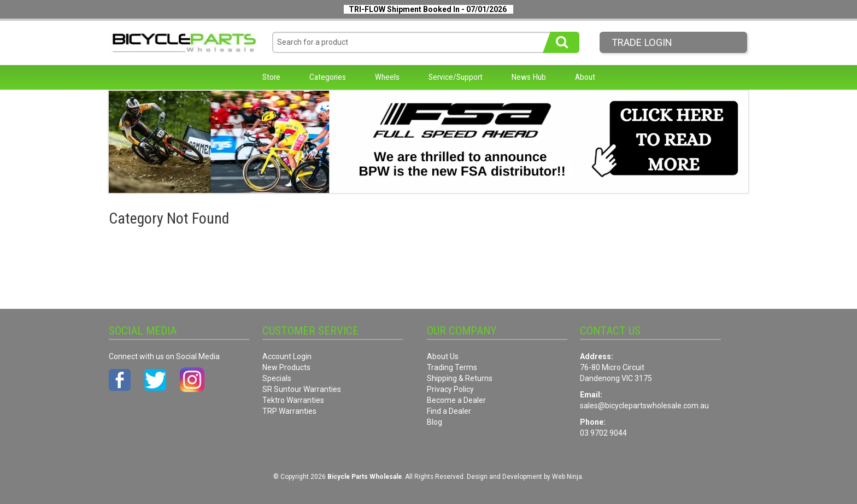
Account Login (287, 356)
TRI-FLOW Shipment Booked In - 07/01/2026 (428, 9)
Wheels (387, 77)
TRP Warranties (289, 411)
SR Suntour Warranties (302, 389)
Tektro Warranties (293, 400)
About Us (443, 356)
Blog (435, 422)
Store (271, 77)
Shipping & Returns (460, 378)
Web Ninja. (568, 477)
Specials (277, 378)
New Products (286, 367)
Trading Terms (452, 367)
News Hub (529, 77)
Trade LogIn (642, 42)
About (585, 77)
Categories (328, 77)
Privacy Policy (450, 389)
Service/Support (456, 77)
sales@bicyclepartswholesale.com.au (644, 406)
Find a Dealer (449, 411)
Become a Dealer (456, 400)
